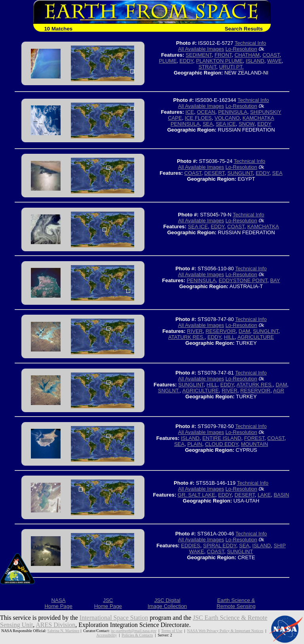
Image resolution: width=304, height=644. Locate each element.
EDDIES (190, 546)
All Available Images (201, 49)
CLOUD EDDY (222, 444)
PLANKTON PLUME (219, 61)
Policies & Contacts (137, 635)
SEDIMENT (199, 55)
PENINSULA (233, 112)
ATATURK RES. (186, 337)
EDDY (186, 61)
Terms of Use (172, 631)
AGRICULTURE (256, 337)
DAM (244, 331)
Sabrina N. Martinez (64, 631)
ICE (190, 112)
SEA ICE (226, 124)
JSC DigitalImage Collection (167, 603)
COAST (271, 55)
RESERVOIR (220, 331)
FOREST (254, 438)
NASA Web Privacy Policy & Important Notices (225, 631)
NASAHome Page (58, 603)
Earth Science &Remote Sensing (236, 603)
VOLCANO (227, 118)
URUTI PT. (231, 67)
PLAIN (195, 444)
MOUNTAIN (255, 444)
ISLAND (255, 61)
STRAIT (207, 67)
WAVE (275, 61)
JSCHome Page (108, 603)
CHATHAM (247, 55)
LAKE (264, 495)
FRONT (223, 55)
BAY (275, 280)
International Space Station (114, 618)
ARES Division (55, 625)
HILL (229, 337)
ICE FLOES (198, 118)
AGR (279, 391)
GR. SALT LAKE (197, 495)
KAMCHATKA (263, 226)
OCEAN (206, 112)
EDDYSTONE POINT (243, 280)
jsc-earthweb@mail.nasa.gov (134, 631)
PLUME (168, 61)
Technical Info (251, 43)
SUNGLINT (240, 173)
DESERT (214, 173)
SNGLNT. (169, 391)
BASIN (281, 495)
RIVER (195, 331)
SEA (208, 124)
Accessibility (106, 635)
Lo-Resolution (241, 49)
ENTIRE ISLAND (222, 438)
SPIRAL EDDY (220, 546)
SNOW (247, 124)
